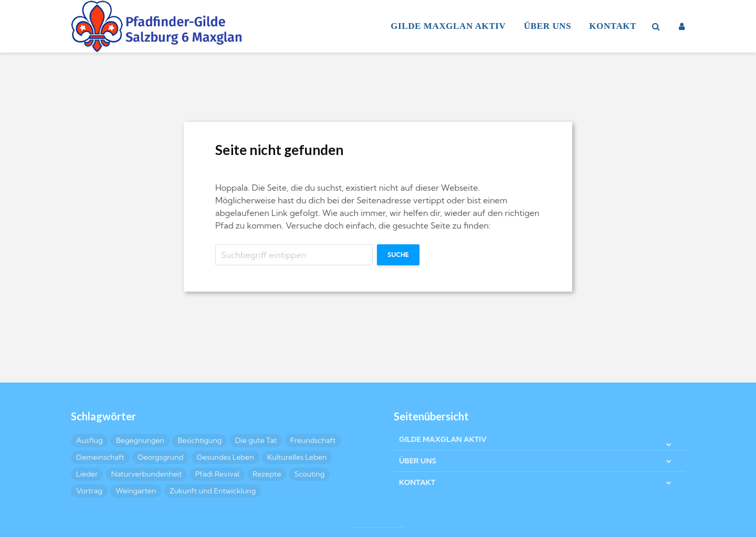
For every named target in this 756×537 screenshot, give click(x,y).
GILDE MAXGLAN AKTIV (448, 26)
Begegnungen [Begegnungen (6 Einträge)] (140, 440)
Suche (398, 255)
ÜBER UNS (548, 26)
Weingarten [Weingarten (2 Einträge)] (136, 491)
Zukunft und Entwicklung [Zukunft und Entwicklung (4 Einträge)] (213, 491)
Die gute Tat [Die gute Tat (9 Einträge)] (256, 440)
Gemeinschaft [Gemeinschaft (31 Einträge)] (100, 457)
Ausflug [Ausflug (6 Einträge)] (89, 440)
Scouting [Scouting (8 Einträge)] (310, 474)
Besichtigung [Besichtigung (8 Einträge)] (199, 440)
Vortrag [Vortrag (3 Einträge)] (89, 491)
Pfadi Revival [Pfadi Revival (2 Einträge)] (217, 474)
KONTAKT (613, 26)
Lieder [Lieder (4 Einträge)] (87, 474)
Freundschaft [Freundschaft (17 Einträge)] (313, 440)
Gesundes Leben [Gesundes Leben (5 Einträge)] (225, 457)
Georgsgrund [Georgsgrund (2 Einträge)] (160, 457)
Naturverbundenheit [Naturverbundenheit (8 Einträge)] (147, 474)
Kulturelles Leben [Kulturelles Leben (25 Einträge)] (297, 457)
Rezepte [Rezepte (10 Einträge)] (267, 474)
